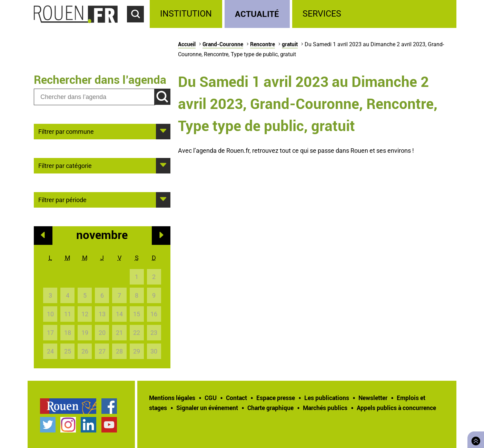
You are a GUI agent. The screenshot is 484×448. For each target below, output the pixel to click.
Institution (186, 14)
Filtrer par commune (66, 131)
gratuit (290, 44)
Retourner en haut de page (474, 439)
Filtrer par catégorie (65, 165)
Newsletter (373, 398)
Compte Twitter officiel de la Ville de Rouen (48, 425)
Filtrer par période (62, 199)
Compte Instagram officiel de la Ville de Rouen (68, 425)
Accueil (187, 44)
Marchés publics (325, 408)
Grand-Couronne (223, 44)
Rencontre (263, 44)
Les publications (327, 398)
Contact (236, 398)
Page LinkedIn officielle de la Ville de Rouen (88, 425)
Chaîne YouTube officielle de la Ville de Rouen (109, 425)
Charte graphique (270, 408)
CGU (211, 398)
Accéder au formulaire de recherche (138, 26)
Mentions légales (172, 398)
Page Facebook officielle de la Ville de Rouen (109, 406)
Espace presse (276, 398)
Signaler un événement (207, 408)
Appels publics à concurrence (396, 408)
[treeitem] (187, 14)
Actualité (257, 14)
